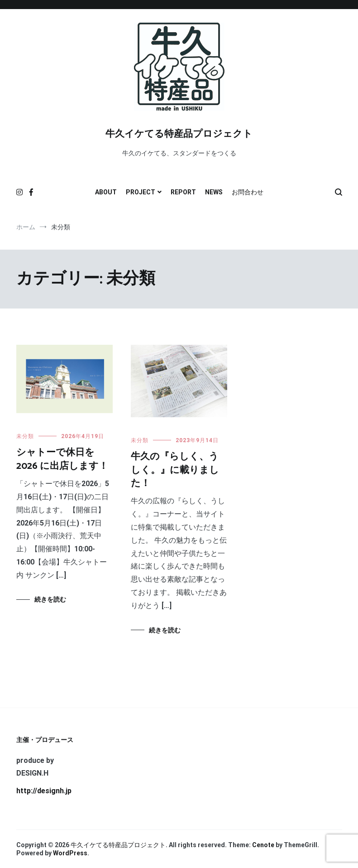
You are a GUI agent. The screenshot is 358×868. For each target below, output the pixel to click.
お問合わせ (248, 192)
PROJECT (141, 192)
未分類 (25, 436)
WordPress (70, 853)
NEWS (214, 192)
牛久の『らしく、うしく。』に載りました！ (175, 470)
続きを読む (50, 599)
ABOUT (106, 192)
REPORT (183, 192)
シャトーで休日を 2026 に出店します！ (62, 459)
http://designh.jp (44, 791)
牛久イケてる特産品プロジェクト (179, 134)
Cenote (263, 845)
